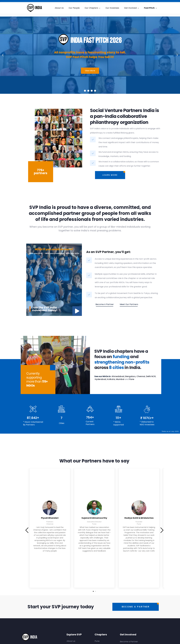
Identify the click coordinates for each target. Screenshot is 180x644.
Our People (74, 8)
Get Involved (132, 8)
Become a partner (105, 304)
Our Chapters (93, 8)
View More (90, 71)
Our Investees (112, 8)
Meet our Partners (129, 304)
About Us (59, 8)
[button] (3, 55)
